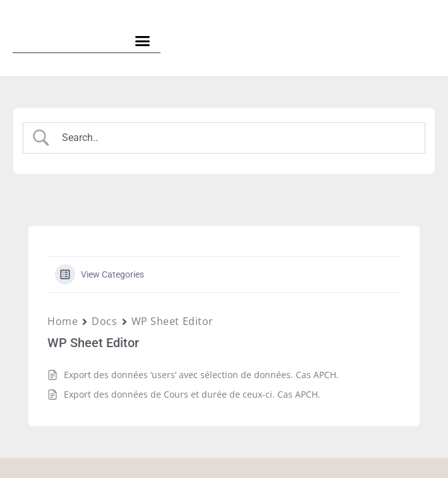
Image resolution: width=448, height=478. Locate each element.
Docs (104, 321)
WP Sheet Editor (173, 321)
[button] (143, 41)
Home (63, 321)
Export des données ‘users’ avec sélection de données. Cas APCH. (201, 375)
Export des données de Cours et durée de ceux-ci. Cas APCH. (192, 394)
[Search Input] (235, 138)
